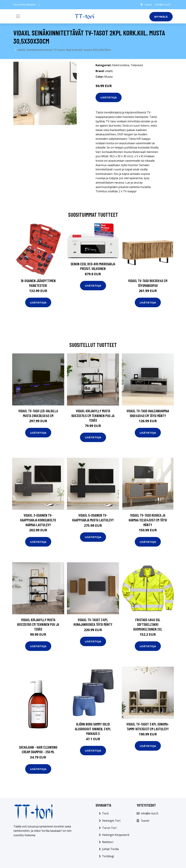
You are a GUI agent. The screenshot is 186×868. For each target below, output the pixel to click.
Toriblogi (108, 856)
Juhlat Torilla (110, 849)
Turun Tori (109, 828)
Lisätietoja (109, 97)
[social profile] (39, 5)
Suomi (148, 5)
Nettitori (108, 842)
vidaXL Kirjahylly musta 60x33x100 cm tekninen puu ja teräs (38, 624)
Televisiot (137, 65)
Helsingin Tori (111, 821)
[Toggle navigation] (18, 16)
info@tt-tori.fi (163, 5)
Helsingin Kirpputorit (116, 835)
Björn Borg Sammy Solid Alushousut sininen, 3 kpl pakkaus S (93, 729)
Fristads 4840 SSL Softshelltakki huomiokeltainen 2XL (148, 624)
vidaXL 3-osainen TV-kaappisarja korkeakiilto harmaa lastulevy (38, 520)
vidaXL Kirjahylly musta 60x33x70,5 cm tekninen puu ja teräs (93, 416)
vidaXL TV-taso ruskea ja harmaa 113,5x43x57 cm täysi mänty (148, 520)
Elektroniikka (121, 65)
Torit (105, 813)
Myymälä (161, 17)
